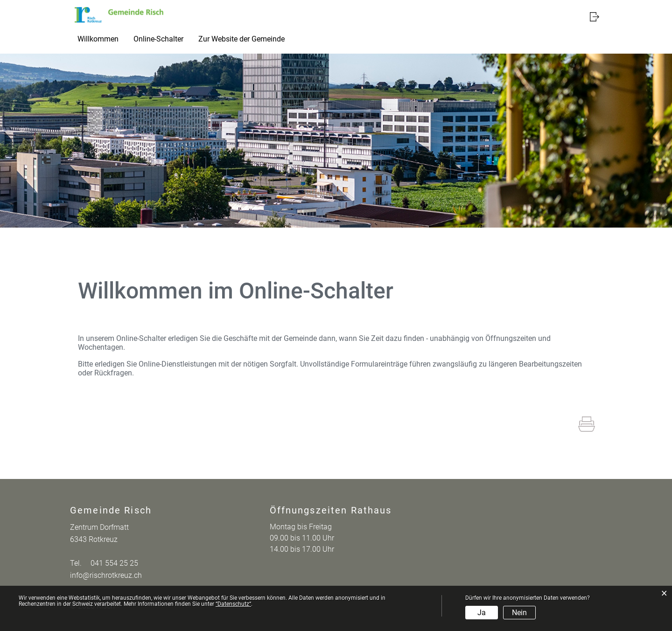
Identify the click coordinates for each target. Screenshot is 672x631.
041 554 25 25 (114, 563)
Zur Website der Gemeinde (241, 39)
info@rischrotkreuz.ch (106, 575)
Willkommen (98, 39)
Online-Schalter (158, 39)
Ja (482, 613)
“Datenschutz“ (233, 604)
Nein (519, 613)
